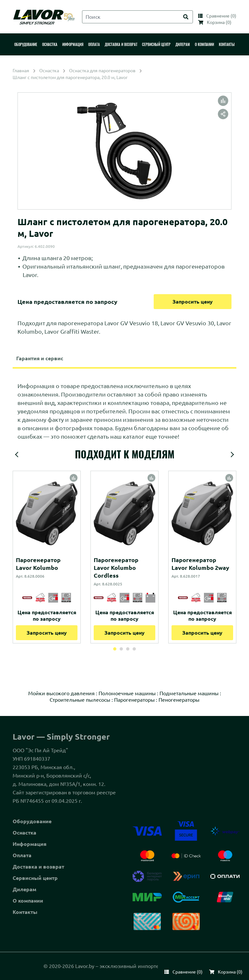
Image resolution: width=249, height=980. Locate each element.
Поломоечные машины (127, 693)
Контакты (25, 912)
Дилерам (24, 889)
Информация (30, 844)
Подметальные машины (189, 693)
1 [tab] (115, 649)
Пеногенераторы (179, 700)
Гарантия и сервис (40, 358)
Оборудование (32, 821)
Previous (17, 455)
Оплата (22, 855)
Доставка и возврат (38, 867)
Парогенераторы (134, 700)
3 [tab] (128, 649)
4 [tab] (134, 649)
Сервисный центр (35, 878)
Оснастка (24, 833)
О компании (28, 901)
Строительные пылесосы (80, 700)
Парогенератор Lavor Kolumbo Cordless (116, 568)
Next (232, 455)
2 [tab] (121, 649)
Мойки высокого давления (61, 693)
